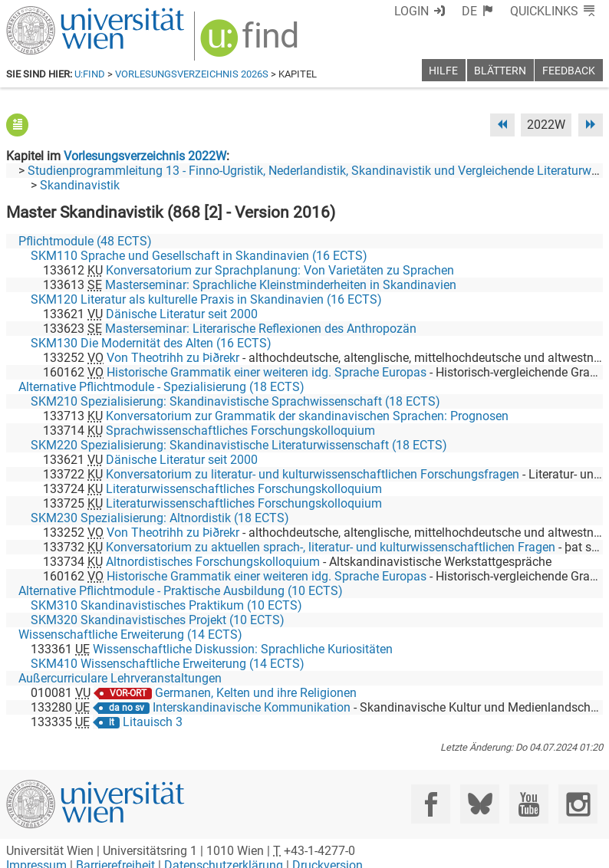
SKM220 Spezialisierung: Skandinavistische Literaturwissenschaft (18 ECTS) (239, 445)
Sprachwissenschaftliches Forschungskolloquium (240, 431)
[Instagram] (578, 804)
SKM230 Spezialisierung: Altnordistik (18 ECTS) (160, 518)
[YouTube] (529, 804)
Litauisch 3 (153, 722)
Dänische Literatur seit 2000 (182, 314)
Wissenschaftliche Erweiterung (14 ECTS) (130, 635)
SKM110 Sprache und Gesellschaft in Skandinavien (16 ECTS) (199, 256)
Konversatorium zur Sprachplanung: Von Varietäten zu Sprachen (280, 270)
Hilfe (443, 71)
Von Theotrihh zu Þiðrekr (173, 358)
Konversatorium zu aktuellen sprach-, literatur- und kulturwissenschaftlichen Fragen (331, 547)
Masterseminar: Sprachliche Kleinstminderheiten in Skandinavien (281, 285)
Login (411, 11)
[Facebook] (431, 804)
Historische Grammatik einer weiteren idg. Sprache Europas (267, 372)
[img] (251, 43)
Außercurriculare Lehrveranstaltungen (120, 678)
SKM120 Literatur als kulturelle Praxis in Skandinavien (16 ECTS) (206, 299)
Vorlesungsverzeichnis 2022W (145, 156)
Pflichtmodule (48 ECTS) (85, 241)
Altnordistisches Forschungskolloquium (213, 562)
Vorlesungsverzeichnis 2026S (192, 74)
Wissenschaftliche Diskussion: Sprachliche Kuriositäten (243, 649)
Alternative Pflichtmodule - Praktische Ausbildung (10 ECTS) (181, 591)
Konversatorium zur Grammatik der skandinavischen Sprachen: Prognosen (307, 416)
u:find (90, 74)
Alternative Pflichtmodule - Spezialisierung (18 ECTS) (161, 387)
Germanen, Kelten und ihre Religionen (256, 693)
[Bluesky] (480, 804)
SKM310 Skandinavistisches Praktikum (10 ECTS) (166, 605)
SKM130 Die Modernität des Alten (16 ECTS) (151, 343)
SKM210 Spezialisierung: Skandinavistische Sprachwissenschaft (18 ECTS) (235, 401)
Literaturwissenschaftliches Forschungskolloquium (244, 489)
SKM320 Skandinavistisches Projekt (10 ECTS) (158, 620)
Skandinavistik (80, 185)
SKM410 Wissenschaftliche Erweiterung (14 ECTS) (168, 664)
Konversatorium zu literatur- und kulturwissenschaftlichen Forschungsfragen (313, 474)
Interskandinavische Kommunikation (252, 707)
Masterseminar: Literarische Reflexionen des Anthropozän (261, 329)
